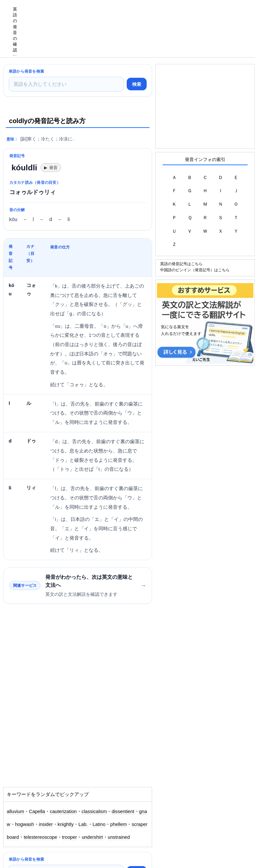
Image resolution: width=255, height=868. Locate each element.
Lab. (83, 824)
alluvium (15, 811)
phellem (119, 824)
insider (46, 824)
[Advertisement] (138, 14)
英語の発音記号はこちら (181, 264)
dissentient (123, 811)
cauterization (63, 811)
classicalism (94, 811)
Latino (99, 824)
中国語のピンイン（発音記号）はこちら (195, 270)
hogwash (25, 824)
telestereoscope (41, 837)
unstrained (119, 837)
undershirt (92, 837)
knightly (66, 824)
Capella (37, 811)
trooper (70, 837)
